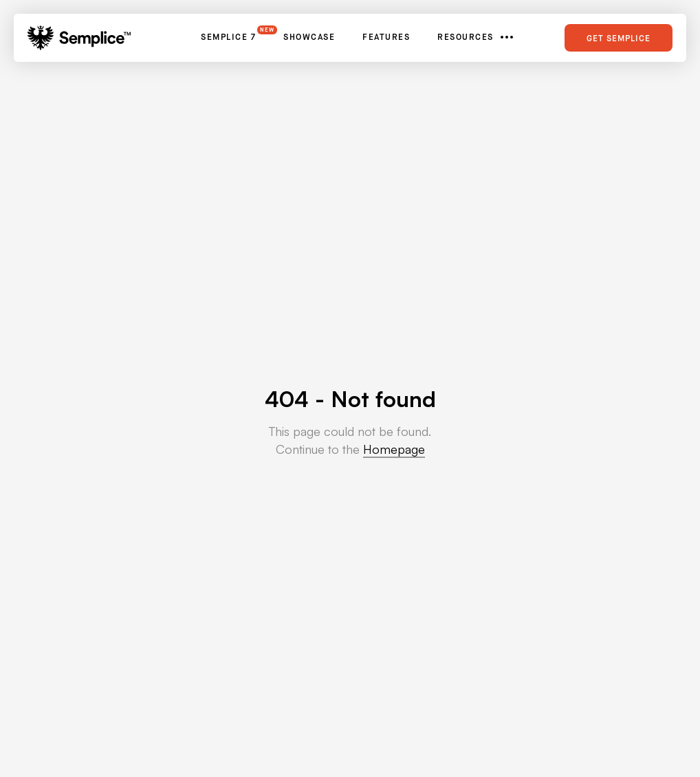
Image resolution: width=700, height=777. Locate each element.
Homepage (394, 449)
